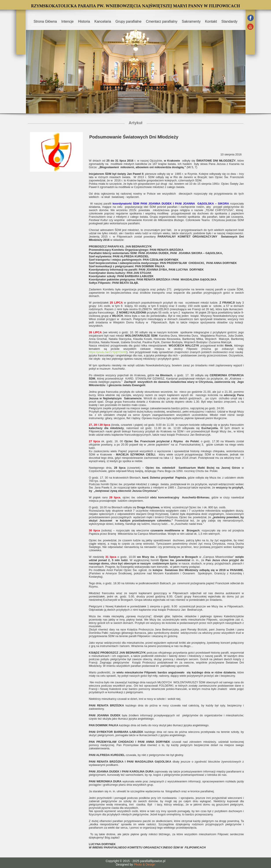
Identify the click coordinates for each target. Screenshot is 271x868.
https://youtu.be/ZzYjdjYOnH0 (108, 352)
